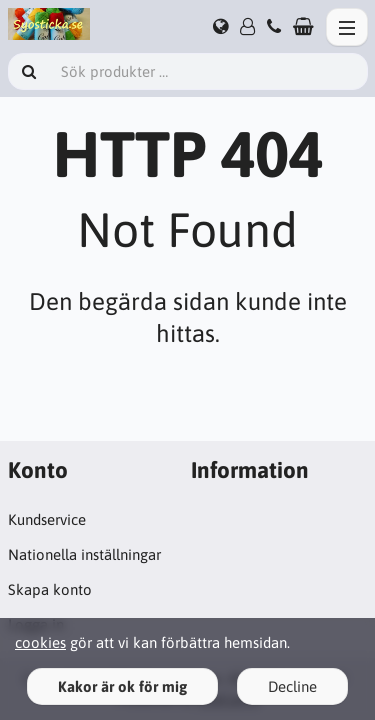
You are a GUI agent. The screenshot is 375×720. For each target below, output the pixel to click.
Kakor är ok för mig (122, 686)
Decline (292, 686)
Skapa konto (50, 589)
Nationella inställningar (84, 554)
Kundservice (47, 519)
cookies (40, 642)
